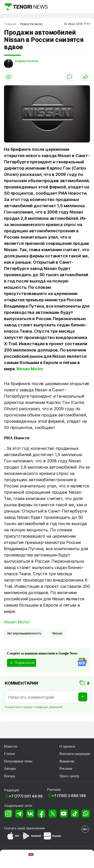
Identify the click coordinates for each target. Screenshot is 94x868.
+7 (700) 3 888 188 (69, 796)
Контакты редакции (75, 754)
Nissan (57, 633)
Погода (10, 776)
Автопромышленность (24, 633)
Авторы (10, 768)
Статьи (9, 754)
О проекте (67, 746)
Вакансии (67, 761)
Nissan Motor (30, 369)
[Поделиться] (85, 77)
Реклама (66, 768)
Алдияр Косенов (27, 61)
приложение (35, 828)
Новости (11, 746)
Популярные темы (18, 761)
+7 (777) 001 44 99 (26, 796)
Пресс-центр (69, 776)
